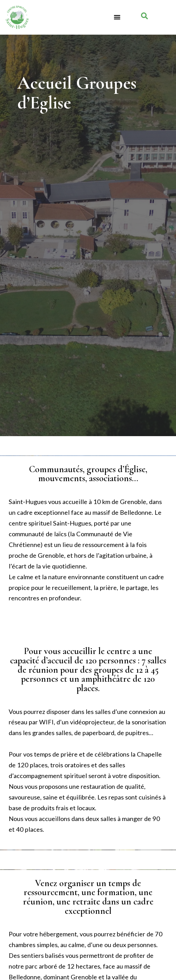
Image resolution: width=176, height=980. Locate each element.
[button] (117, 17)
